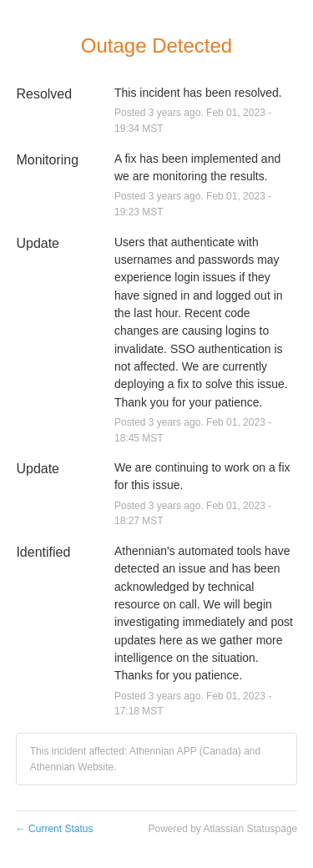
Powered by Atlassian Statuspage (222, 829)
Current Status (55, 829)
